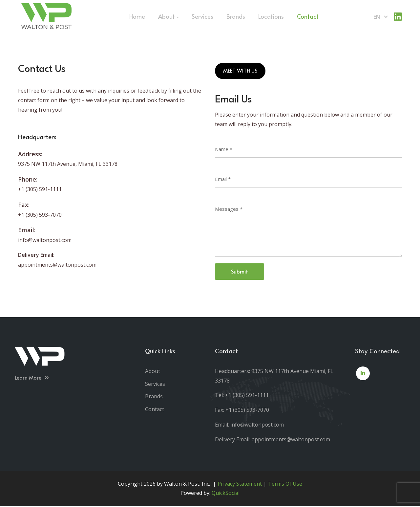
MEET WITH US (240, 71)
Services (155, 385)
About (153, 372)
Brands (154, 397)
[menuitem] (137, 16)
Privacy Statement (240, 484)
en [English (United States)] (377, 17)
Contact (155, 410)
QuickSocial (226, 494)
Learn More (32, 378)
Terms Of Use (285, 484)
